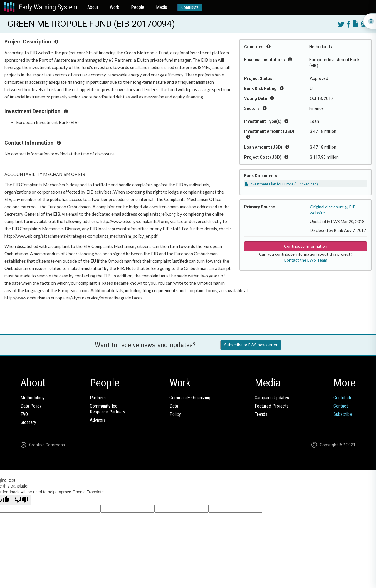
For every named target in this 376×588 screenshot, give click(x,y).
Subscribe (343, 414)
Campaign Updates (272, 398)
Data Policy (31, 406)
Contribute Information (306, 246)
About (93, 7)
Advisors (98, 420)
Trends (261, 414)
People (138, 7)
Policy (175, 414)
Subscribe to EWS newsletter (251, 345)
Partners (98, 398)
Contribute (190, 7)
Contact (341, 406)
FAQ (24, 414)
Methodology (33, 398)
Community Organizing (190, 398)
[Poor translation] (21, 500)
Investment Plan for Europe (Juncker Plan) (281, 184)
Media (162, 7)
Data (174, 406)
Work (115, 7)
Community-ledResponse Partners (108, 409)
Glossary (28, 422)
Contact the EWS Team (305, 260)
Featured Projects (272, 406)
